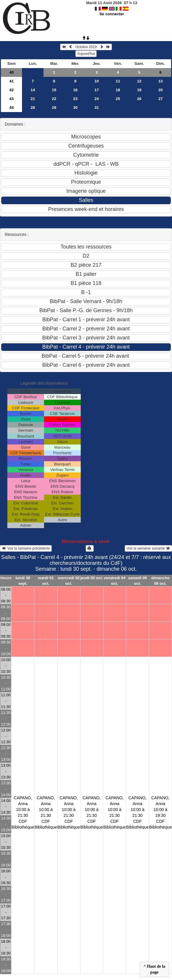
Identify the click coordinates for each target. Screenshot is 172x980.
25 (118, 99)
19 (139, 90)
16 (75, 90)
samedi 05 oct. (137, 581)
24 (97, 99)
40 (12, 72)
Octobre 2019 (86, 47)
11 (118, 81)
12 (139, 81)
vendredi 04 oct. (114, 581)
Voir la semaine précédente (26, 548)
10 (97, 81)
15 (54, 90)
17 (97, 90)
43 (12, 99)
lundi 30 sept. (23, 581)
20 (160, 90)
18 (118, 90)
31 (97, 108)
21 (33, 99)
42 (12, 90)
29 (54, 108)
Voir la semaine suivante (148, 548)
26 (139, 99)
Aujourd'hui (86, 54)
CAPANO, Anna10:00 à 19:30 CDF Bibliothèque (160, 812)
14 (33, 90)
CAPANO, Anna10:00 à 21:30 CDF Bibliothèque (23, 812)
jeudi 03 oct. (92, 578)
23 (75, 99)
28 (33, 108)
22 (54, 99)
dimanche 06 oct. (160, 581)
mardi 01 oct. (46, 581)
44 (12, 108)
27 (160, 99)
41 (12, 81)
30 (75, 108)
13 (160, 81)
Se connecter (112, 14)
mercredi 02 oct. (69, 581)
